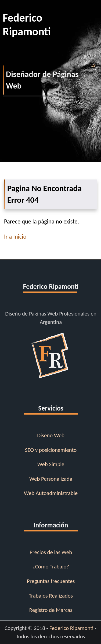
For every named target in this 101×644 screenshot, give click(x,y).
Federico (52, 25)
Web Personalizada (51, 479)
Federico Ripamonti (71, 628)
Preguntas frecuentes (51, 581)
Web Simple (51, 464)
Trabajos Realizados (51, 596)
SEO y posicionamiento (51, 450)
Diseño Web (51, 435)
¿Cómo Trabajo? (51, 567)
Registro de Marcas (51, 610)
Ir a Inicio (15, 237)
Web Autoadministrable (51, 493)
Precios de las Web (51, 552)
